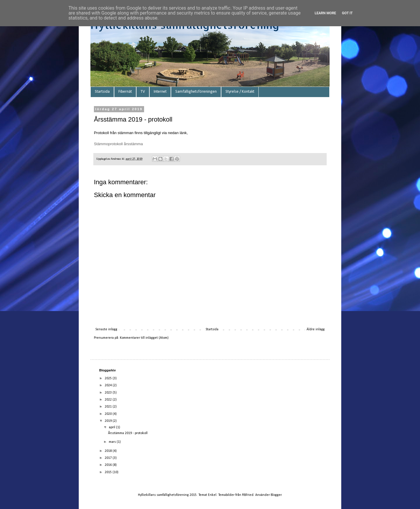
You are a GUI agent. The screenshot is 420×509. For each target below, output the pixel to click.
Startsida (102, 92)
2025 (109, 378)
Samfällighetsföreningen (196, 92)
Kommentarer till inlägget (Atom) (144, 338)
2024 (109, 385)
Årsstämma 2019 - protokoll (128, 433)
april (112, 427)
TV (143, 92)
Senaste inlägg (106, 329)
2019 (109, 421)
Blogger (276, 495)
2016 (109, 465)
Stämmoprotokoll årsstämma (118, 144)
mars (113, 442)
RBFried (248, 495)
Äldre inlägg (316, 329)
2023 (109, 393)
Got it (347, 13)
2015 (109, 472)
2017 (109, 458)
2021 (109, 407)
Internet (160, 92)
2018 (109, 451)
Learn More (325, 13)
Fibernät (125, 92)
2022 (109, 400)
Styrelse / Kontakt (240, 92)
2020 (109, 414)
